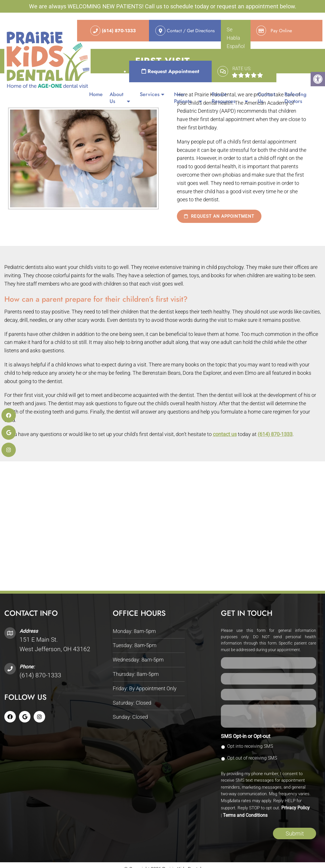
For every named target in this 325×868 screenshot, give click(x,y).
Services (150, 94)
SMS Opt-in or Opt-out (246, 736)
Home (96, 94)
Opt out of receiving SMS (252, 758)
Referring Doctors (296, 98)
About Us (116, 98)
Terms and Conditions (245, 815)
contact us (225, 434)
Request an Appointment (219, 216)
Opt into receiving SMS (250, 746)
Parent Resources (224, 98)
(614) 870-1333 (275, 434)
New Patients (183, 98)
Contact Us (266, 98)
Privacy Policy (296, 808)
